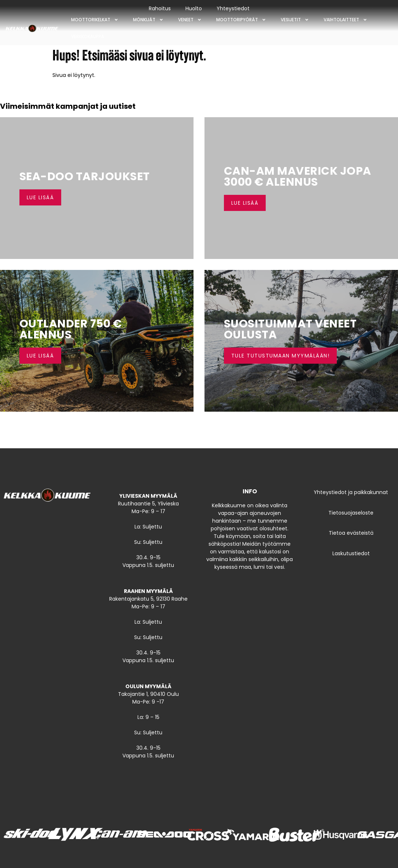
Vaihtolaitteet (345, 20)
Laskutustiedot (351, 553)
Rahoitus (160, 8)
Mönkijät (148, 20)
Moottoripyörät (241, 20)
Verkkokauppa (88, 36)
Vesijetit (295, 20)
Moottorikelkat (95, 20)
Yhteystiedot (233, 8)
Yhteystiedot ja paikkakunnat (351, 492)
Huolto (194, 8)
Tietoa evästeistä (351, 533)
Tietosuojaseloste (351, 513)
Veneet (190, 20)
